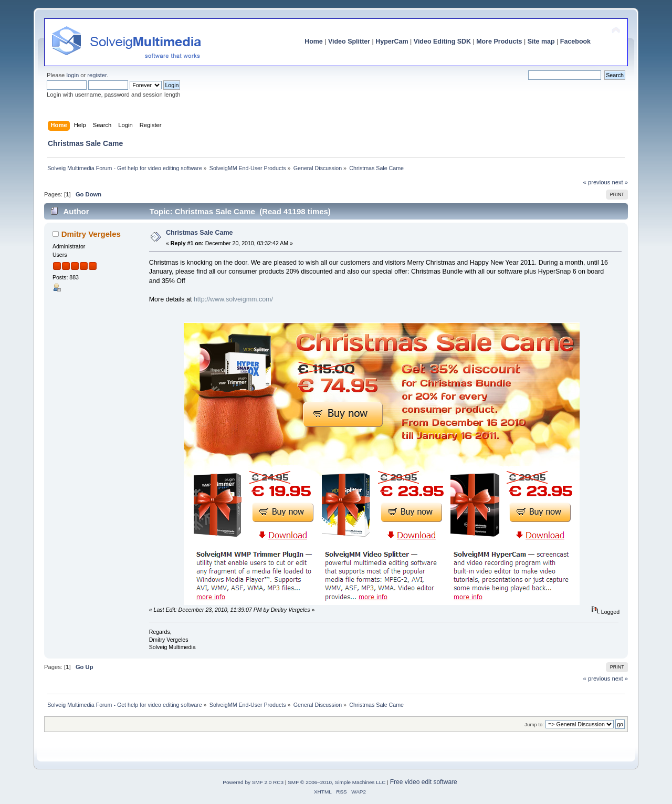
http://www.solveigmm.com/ (233, 299)
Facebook (575, 41)
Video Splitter (349, 41)
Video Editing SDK (442, 41)
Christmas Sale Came (199, 233)
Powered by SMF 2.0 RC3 (253, 782)
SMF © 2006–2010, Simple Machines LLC (337, 782)
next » (620, 182)
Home (314, 41)
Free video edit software (424, 782)
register (97, 75)
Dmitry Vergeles (91, 234)
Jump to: (534, 724)
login (72, 75)
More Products (499, 41)
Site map (541, 41)
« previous (597, 182)
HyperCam (392, 41)
